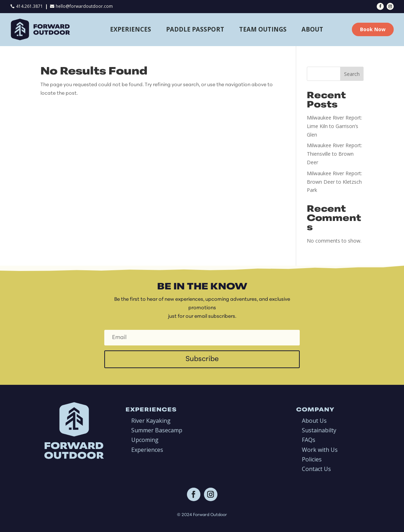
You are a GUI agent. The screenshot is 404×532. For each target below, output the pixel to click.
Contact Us (316, 469)
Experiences (131, 29)
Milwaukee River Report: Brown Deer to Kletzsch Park (334, 182)
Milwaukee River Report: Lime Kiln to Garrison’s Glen (334, 126)
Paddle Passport (195, 29)
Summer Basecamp (157, 430)
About (312, 29)
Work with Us (320, 450)
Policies (312, 459)
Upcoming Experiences (147, 445)
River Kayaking (151, 421)
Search (352, 74)
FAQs (309, 440)
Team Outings (263, 29)
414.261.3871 (29, 6)
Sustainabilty (319, 430)
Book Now (373, 29)
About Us (314, 421)
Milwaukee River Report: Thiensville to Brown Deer (334, 154)
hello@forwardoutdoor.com (84, 6)
